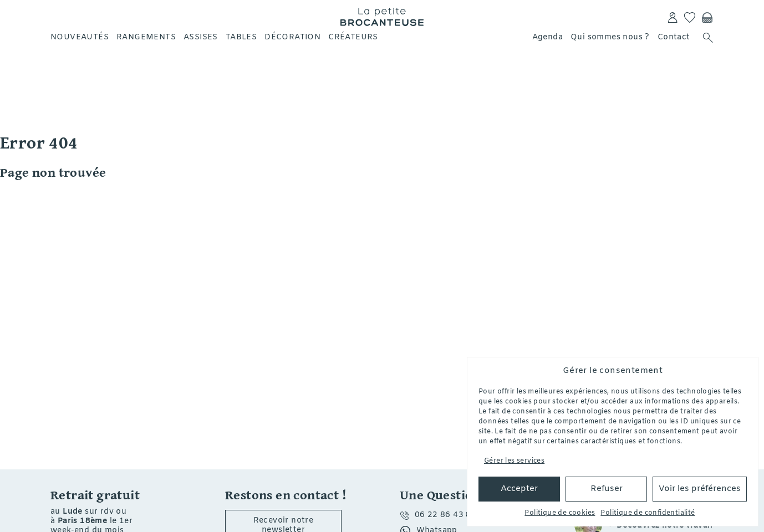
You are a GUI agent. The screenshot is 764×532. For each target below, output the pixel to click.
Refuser (607, 489)
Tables (241, 37)
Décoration (292, 37)
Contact (674, 37)
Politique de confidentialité (648, 513)
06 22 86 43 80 (446, 515)
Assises (201, 37)
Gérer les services (514, 461)
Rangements (146, 37)
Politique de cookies (560, 513)
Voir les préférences (700, 489)
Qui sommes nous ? (610, 37)
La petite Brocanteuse (382, 17)
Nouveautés (80, 37)
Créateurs (353, 37)
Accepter (519, 489)
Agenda (547, 37)
